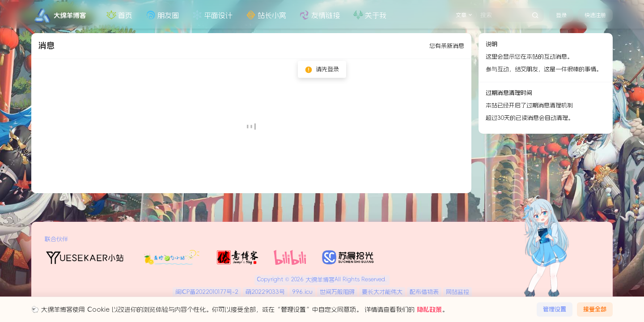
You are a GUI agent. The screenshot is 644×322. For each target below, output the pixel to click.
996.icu (302, 292)
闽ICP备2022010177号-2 (207, 292)
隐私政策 (429, 309)
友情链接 (319, 15)
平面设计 (212, 15)
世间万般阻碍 (337, 292)
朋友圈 (161, 15)
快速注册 (595, 15)
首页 (119, 15)
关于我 (369, 15)
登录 (561, 15)
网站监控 (458, 292)
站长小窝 (265, 15)
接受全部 (595, 309)
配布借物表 (424, 292)
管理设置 (555, 309)
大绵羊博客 (319, 280)
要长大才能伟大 (382, 292)
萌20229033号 (265, 292)
